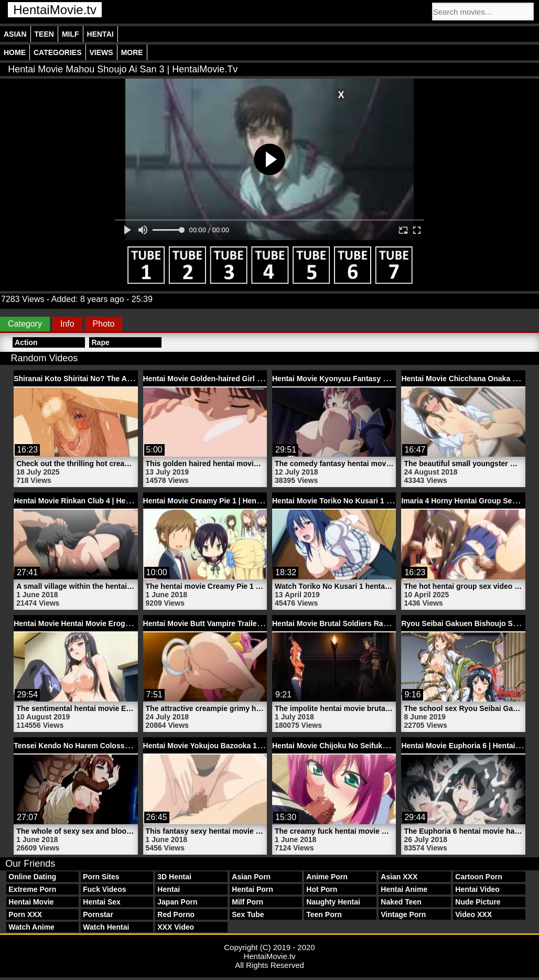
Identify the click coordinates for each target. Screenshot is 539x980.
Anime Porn (327, 877)
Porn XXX (25, 914)
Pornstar (98, 914)
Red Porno (176, 914)
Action (26, 342)
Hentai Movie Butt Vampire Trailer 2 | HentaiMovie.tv (234, 623)
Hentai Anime (404, 889)
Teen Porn (324, 914)
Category (25, 324)
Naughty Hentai (333, 902)
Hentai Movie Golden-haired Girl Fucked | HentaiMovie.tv (242, 379)
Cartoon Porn (478, 877)
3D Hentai (174, 877)
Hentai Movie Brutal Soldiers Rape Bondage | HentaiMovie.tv (378, 623)
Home (15, 52)
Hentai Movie (31, 902)
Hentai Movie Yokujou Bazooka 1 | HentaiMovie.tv (229, 746)
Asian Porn (251, 877)
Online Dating (32, 877)
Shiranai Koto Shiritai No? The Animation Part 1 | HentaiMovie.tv (126, 379)
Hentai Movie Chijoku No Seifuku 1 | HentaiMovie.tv (362, 746)
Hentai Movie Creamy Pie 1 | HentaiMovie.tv (219, 501)
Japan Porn (177, 902)
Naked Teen (401, 902)
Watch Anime (31, 927)
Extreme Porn (32, 889)
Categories (58, 52)
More (132, 52)
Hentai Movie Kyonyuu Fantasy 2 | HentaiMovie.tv (358, 379)
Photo (104, 324)
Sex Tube (248, 914)
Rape (100, 342)
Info (67, 324)
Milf (71, 34)
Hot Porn (322, 889)
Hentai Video (477, 889)
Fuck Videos (104, 889)
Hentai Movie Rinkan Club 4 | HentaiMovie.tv (91, 501)
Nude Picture (478, 902)
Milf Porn (247, 902)
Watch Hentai (106, 927)
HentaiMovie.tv (55, 10)
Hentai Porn (252, 889)
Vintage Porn (403, 914)
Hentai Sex (102, 902)
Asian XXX (399, 877)
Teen (44, 34)
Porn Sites (101, 877)
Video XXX (473, 914)
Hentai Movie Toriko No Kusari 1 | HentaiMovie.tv (357, 501)
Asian (15, 34)
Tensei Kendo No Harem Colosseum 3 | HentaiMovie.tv (109, 746)
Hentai (100, 34)
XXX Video (176, 927)
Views (101, 52)
